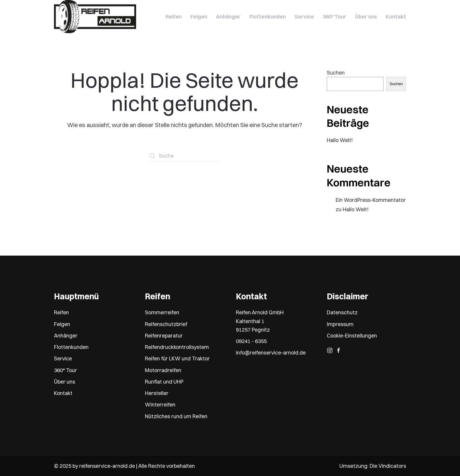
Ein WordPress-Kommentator (371, 200)
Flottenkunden (268, 17)
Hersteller (157, 393)
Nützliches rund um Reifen (176, 416)
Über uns (65, 382)
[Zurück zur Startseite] (96, 17)
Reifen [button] (174, 17)
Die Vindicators (388, 466)
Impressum (340, 324)
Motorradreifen (163, 370)
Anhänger (66, 336)
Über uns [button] (366, 17)
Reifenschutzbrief (166, 324)
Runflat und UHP (164, 382)
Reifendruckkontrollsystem (177, 347)
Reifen (61, 312)
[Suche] (185, 156)
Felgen (62, 324)
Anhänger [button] (228, 17)
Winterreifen (160, 405)
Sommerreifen (162, 312)
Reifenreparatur (164, 336)
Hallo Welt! (340, 140)
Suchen (336, 73)
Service (63, 358)
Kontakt (396, 17)
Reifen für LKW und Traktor (177, 358)
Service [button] (304, 17)
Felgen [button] (199, 17)
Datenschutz (342, 312)
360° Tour (334, 17)
